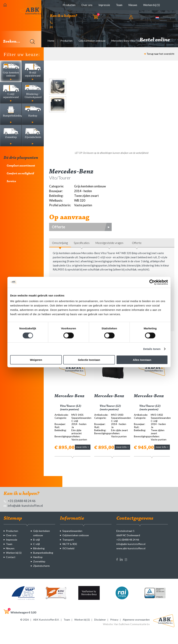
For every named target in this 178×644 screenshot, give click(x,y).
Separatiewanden (72, 531)
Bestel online (157, 40)
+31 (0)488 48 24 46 (63, 22)
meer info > (83, 447)
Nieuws (133, 5)
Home (51, 41)
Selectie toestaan (89, 360)
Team (119, 5)
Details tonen (152, 349)
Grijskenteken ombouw (76, 535)
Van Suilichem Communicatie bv (132, 624)
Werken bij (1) (152, 5)
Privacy (114, 620)
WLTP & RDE (70, 544)
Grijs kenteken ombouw (92, 41)
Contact (11, 557)
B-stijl (36, 540)
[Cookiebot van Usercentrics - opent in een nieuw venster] (152, 282)
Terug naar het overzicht (159, 54)
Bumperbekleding (43, 553)
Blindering (39, 548)
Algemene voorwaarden (136, 620)
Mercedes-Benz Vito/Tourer (128, 41)
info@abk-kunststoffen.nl (67, 27)
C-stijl (36, 544)
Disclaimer (100, 620)
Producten (69, 5)
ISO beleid (68, 548)
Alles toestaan (142, 360)
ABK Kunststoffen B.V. (46, 620)
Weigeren (36, 360)
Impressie (104, 5)
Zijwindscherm (41, 566)
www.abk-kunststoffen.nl (131, 548)
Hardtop (38, 557)
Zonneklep (39, 561)
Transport (68, 540)
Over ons (87, 5)
